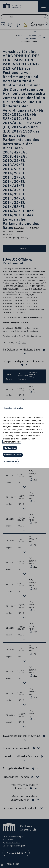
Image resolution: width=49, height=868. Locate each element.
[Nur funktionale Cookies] (13, 455)
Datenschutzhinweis (12, 442)
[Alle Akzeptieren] (10, 448)
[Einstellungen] (11, 461)
